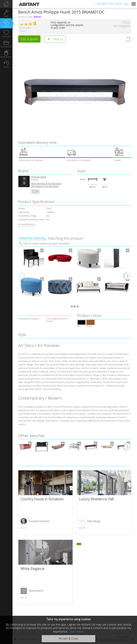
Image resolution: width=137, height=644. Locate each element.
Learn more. (77, 631)
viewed (128, 41)
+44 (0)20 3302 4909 (108, 4)
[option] (31, 276)
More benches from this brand (46, 183)
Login (126, 4)
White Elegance (45, 572)
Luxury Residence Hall (104, 503)
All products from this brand (45, 186)
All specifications (27, 224)
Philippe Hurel (39, 177)
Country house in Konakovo (45, 503)
